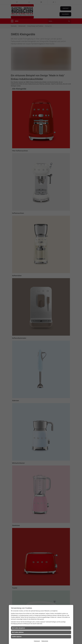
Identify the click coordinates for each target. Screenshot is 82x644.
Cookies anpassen (17, 637)
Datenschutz (45, 641)
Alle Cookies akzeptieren (18, 628)
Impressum (37, 641)
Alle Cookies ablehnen (18, 632)
